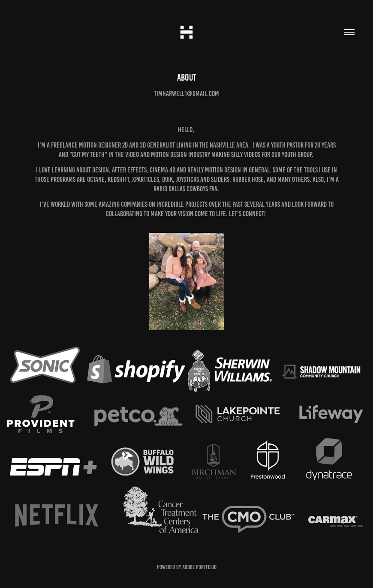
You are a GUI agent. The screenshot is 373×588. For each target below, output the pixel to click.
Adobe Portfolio (199, 567)
